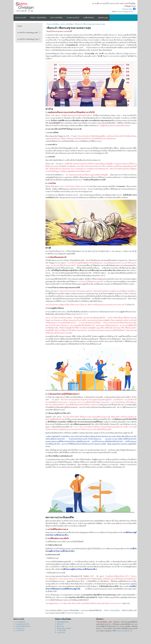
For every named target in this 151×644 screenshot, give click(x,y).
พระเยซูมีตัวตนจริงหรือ (22, 624)
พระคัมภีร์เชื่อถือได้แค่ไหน (23, 626)
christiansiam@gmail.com (125, 11)
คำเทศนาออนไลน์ (73, 18)
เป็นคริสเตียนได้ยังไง (63, 622)
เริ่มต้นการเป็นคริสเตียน (38, 18)
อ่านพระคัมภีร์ (61, 633)
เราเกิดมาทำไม (20, 628)
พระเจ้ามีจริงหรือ (20, 622)
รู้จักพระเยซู (60, 626)
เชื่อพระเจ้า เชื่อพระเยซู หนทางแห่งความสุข (90, 24)
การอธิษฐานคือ (61, 630)
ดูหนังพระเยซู (103, 18)
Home (20, 26)
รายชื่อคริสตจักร (89, 18)
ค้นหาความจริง (21, 18)
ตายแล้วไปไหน (20, 630)
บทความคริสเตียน (56, 18)
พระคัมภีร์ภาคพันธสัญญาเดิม (29, 32)
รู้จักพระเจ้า (60, 624)
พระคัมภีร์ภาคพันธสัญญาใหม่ (29, 39)
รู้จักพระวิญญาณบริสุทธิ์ (64, 628)
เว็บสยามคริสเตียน (53, 24)
